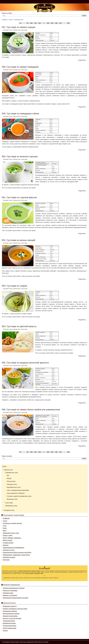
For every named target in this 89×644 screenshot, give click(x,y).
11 (35, 23)
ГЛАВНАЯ (6, 518)
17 (60, 23)
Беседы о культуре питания (12, 618)
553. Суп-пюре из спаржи (14, 286)
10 (31, 23)
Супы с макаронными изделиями (18, 490)
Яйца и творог (8, 540)
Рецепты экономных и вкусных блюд (15, 609)
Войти (75, 2)
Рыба (5, 528)
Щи (8, 475)
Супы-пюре (24, 30)
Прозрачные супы (11, 506)
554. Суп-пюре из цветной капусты (19, 326)
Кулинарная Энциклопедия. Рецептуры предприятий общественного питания (26, 642)
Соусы (5, 521)
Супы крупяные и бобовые (16, 493)
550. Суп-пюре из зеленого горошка (20, 156)
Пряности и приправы (10, 590)
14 (48, 23)
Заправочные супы (12, 473)
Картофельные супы (14, 487)
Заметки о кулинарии (10, 595)
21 (68, 23)
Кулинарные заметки (10, 611)
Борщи (9, 478)
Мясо (5, 531)
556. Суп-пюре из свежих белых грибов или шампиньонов (31, 410)
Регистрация (84, 2)
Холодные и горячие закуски (12, 523)
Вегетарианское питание (11, 614)
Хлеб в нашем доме (10, 628)
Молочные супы (12, 499)
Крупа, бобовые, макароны (12, 538)
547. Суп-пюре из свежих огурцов (19, 27)
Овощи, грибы (8, 535)
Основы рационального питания (14, 588)
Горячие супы (17, 30)
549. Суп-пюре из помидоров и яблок (20, 114)
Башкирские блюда (9, 623)
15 (52, 23)
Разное (5, 631)
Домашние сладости (10, 606)
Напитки (6, 545)
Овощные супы (12, 484)
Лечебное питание (9, 557)
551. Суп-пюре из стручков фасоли (19, 197)
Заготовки (6, 560)
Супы (11, 30)
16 (56, 23)
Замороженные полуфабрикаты (14, 548)
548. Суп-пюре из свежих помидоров (20, 67)
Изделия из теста (9, 550)
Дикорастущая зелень (10, 616)
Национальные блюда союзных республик (17, 552)
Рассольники (11, 481)
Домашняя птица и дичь (11, 533)
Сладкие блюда (8, 543)
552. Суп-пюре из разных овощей (19, 240)
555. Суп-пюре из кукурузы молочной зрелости (25, 363)
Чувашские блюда (9, 621)
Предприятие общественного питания (16, 598)
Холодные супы (9, 510)
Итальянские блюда (10, 626)
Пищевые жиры (8, 593)
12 (40, 23)
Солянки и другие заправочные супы (19, 496)
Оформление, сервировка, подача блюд (16, 555)
